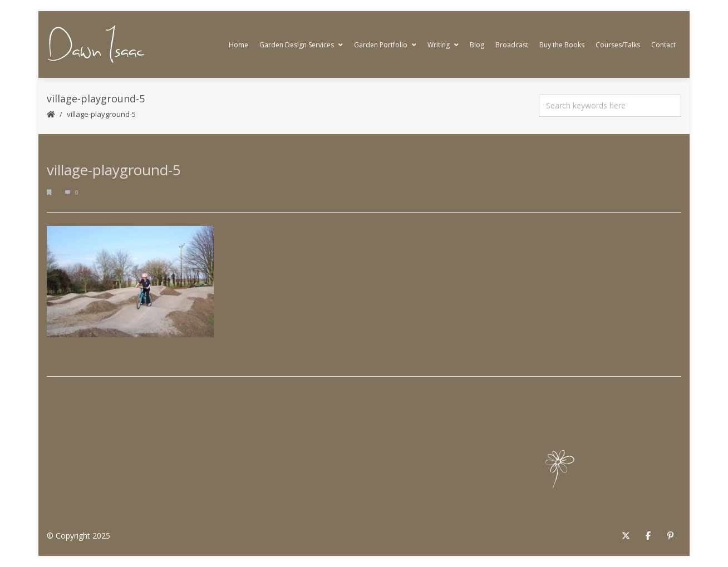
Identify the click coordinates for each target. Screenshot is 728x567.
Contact (663, 45)
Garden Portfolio (385, 45)
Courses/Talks (618, 45)
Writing (443, 45)
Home (238, 45)
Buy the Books (562, 45)
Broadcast (512, 45)
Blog (477, 45)
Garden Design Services (301, 45)
